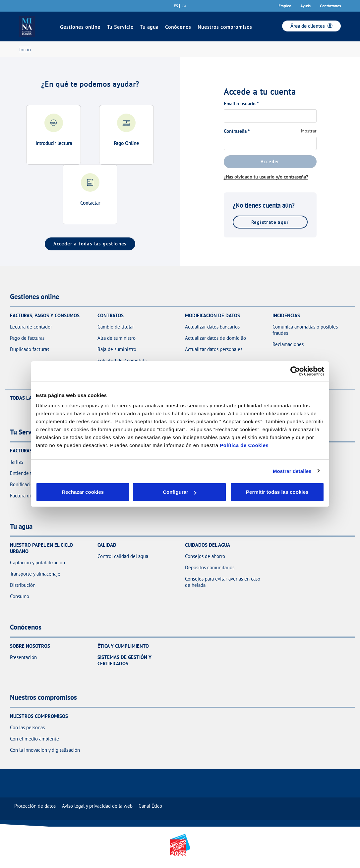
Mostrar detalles (292, 471)
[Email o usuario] (270, 116)
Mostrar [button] (309, 131)
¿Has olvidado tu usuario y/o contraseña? (266, 177)
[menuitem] (35, 806)
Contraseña (237, 131)
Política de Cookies (244, 445)
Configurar (131, 492)
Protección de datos (35, 806)
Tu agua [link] (149, 27)
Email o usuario (241, 104)
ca (184, 6)
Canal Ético (150, 806)
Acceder (270, 161)
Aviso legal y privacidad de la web (97, 806)
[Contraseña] (270, 143)
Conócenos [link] (178, 27)
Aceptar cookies (194, 492)
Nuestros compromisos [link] (225, 27)
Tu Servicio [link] (120, 27)
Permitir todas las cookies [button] (277, 492)
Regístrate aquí (270, 222)
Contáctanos (330, 6)
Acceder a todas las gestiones (90, 244)
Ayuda (305, 6)
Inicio (25, 50)
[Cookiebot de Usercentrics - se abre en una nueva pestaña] (295, 371)
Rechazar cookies (66, 492)
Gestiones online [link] (80, 27)
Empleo (285, 6)
